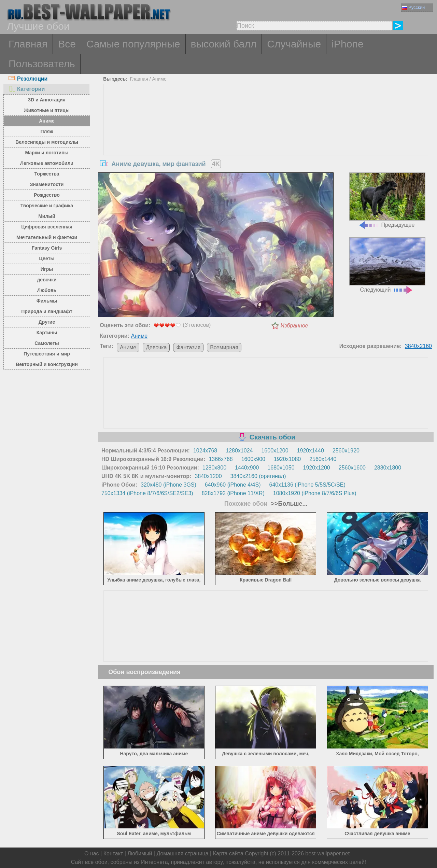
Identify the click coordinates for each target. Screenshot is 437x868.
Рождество (47, 195)
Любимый (140, 853)
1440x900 (247, 468)
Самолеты (47, 343)
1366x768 (221, 459)
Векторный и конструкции (47, 364)
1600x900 (253, 459)
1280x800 (214, 468)
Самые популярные (133, 44)
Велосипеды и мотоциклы (47, 142)
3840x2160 (418, 346)
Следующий (387, 265)
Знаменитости (47, 184)
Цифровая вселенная (47, 227)
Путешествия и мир (47, 354)
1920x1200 (317, 468)
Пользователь (42, 64)
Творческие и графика (47, 206)
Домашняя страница (182, 853)
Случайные (294, 44)
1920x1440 (311, 451)
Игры (47, 269)
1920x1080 (287, 459)
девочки (47, 280)
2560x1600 (352, 468)
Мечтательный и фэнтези (47, 237)
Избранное (294, 326)
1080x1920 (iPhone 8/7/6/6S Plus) (315, 493)
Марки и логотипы (47, 153)
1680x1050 (281, 468)
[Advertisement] (266, 136)
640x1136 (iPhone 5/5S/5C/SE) (307, 485)
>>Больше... (288, 504)
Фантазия (188, 347)
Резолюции (28, 79)
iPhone (347, 44)
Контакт (113, 853)
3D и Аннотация (47, 100)
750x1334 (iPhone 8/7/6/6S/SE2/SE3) (147, 493)
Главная (28, 44)
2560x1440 (323, 459)
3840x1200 (208, 476)
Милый (47, 216)
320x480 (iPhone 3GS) (168, 485)
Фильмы (47, 301)
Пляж (47, 131)
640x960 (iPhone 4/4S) (233, 485)
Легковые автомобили (47, 163)
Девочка (156, 347)
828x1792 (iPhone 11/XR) (233, 493)
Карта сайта (228, 853)
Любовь (47, 290)
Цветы (47, 258)
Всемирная (224, 347)
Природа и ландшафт (47, 311)
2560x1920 (346, 451)
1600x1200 (275, 451)
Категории (27, 89)
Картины (47, 333)
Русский (413, 7)
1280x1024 (239, 451)
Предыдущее (387, 200)
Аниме (47, 121)
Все (67, 44)
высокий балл (224, 44)
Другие (47, 322)
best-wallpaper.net (327, 853)
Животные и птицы (47, 110)
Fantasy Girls (47, 248)
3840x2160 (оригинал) (258, 476)
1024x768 (205, 451)
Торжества (47, 174)
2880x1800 (388, 468)
